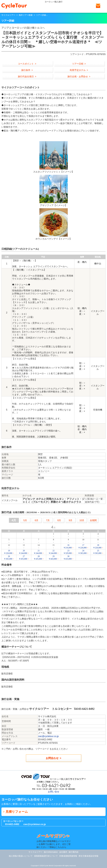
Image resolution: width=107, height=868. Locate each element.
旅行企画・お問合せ (78, 76)
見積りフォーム (17, 812)
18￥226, (97, 547)
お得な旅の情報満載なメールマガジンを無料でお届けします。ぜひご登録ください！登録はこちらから (54, 841)
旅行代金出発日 (26, 76)
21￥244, (38, 552)
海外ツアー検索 (26, 15)
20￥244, (23, 552)
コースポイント (26, 64)
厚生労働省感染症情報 (88, 856)
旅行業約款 (74, 852)
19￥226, (8, 552)
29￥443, (53, 558)
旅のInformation (51, 852)
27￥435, (23, 558)
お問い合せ (98, 6)
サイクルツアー (8, 15)
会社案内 (63, 852)
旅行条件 (26, 70)
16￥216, (68, 547)
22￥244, (53, 552)
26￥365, (8, 558)
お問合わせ (52, 758)
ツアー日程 (78, 64)
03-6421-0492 (12, 824)
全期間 (93, 520)
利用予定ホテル (78, 70)
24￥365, (82, 552)
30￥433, (68, 558)
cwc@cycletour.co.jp (48, 736)
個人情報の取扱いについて (21, 856)
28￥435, (38, 558)
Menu (103, 6)
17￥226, (82, 547)
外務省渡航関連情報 (68, 856)
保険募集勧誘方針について (46, 856)
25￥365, (97, 552)
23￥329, (68, 552)
